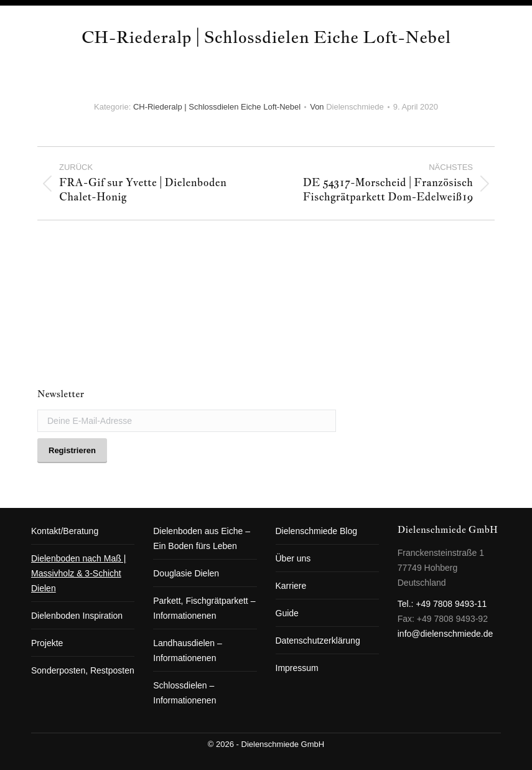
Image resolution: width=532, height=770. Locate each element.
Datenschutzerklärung (318, 641)
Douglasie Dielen (186, 573)
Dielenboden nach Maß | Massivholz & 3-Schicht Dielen (78, 573)
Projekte (47, 643)
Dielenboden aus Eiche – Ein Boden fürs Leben (202, 538)
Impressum (297, 668)
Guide (287, 613)
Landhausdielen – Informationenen (188, 650)
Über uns (293, 558)
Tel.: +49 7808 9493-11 (442, 604)
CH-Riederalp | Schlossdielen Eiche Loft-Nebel (217, 107)
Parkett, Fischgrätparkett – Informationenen (204, 608)
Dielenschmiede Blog (317, 531)
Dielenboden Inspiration (77, 616)
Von (347, 107)
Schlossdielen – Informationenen (184, 693)
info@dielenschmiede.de (446, 634)
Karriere (291, 586)
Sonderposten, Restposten (83, 670)
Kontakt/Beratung (65, 531)
